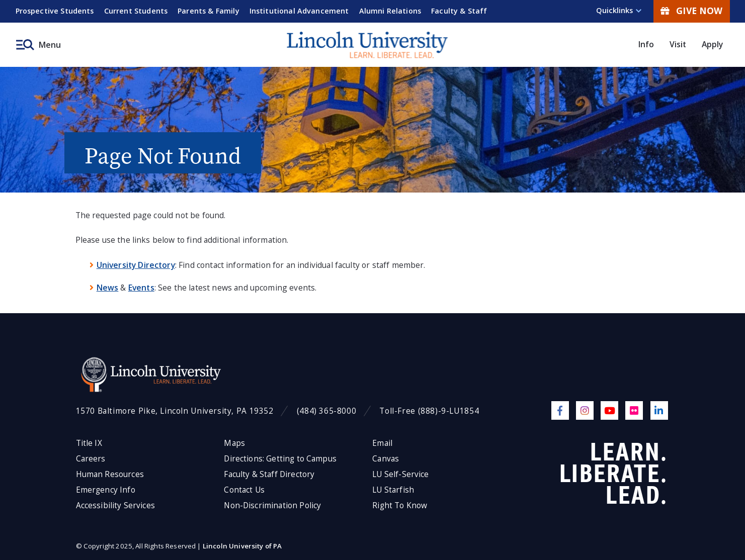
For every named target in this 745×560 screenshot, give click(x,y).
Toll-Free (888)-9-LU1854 (429, 411)
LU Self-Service (400, 474)
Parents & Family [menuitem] (209, 11)
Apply (713, 44)
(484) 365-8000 (327, 411)
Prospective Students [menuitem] (55, 11)
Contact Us (244, 490)
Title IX (89, 443)
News (108, 288)
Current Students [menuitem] (136, 11)
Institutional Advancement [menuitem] (299, 11)
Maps (234, 443)
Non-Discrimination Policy (272, 505)
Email (382, 443)
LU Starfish (393, 490)
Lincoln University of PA (242, 546)
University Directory (136, 265)
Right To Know (400, 505)
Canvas (386, 459)
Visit (678, 44)
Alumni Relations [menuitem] (390, 11)
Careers (91, 459)
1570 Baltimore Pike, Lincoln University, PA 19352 (175, 411)
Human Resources (110, 474)
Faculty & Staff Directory (269, 474)
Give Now (691, 11)
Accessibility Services (115, 505)
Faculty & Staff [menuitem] (459, 11)
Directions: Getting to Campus (280, 459)
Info (646, 44)
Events (141, 288)
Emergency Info (106, 490)
